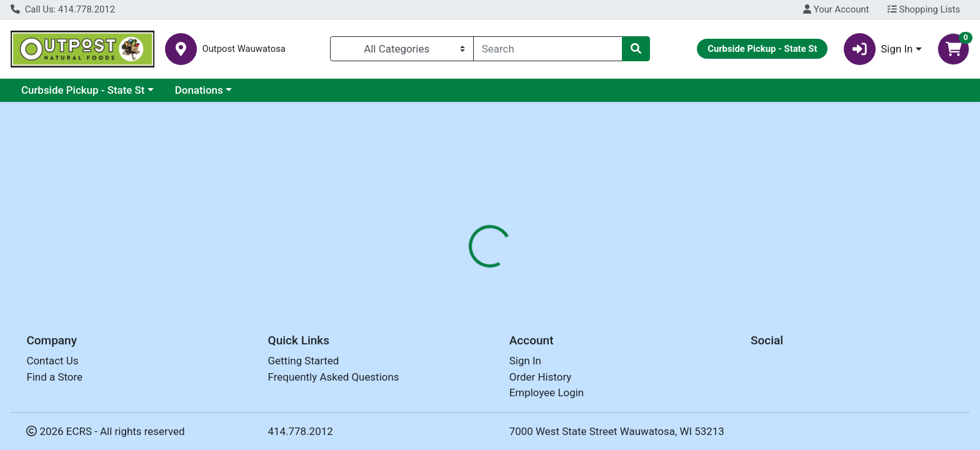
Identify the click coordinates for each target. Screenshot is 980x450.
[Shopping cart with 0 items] (953, 49)
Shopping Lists (924, 9)
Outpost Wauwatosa (243, 49)
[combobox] (548, 49)
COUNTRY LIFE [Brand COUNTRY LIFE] (573, 350)
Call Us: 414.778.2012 (63, 9)
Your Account (836, 9)
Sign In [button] (878, 49)
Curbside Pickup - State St (83, 90)
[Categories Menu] (402, 49)
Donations (199, 90)
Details (443, 272)
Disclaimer (502, 272)
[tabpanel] (694, 348)
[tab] (443, 271)
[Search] (548, 49)
